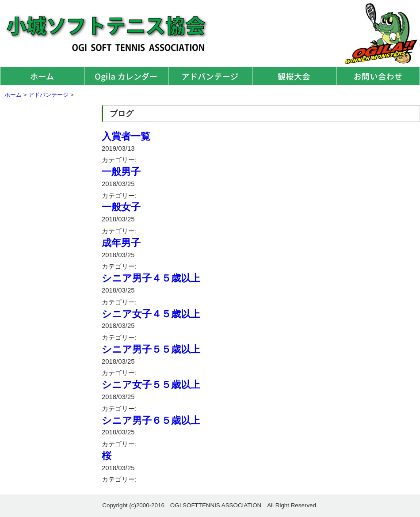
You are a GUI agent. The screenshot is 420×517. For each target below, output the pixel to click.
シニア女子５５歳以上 (151, 385)
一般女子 (121, 207)
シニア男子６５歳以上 (151, 420)
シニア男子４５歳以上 (151, 278)
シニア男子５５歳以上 (151, 349)
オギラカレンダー (126, 76)
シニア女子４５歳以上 (151, 314)
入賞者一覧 (126, 136)
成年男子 (121, 243)
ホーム (42, 76)
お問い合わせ (378, 76)
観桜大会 (294, 76)
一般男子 (121, 172)
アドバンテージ (210, 76)
